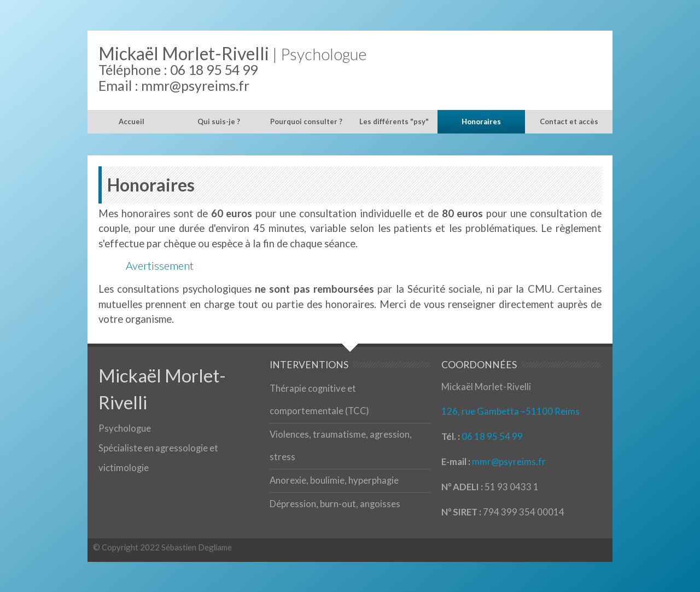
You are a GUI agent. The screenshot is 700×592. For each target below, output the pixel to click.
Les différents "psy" (394, 121)
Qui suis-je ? (219, 121)
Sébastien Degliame (197, 547)
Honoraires (481, 121)
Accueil (132, 121)
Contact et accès (569, 121)
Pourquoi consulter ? (306, 121)
